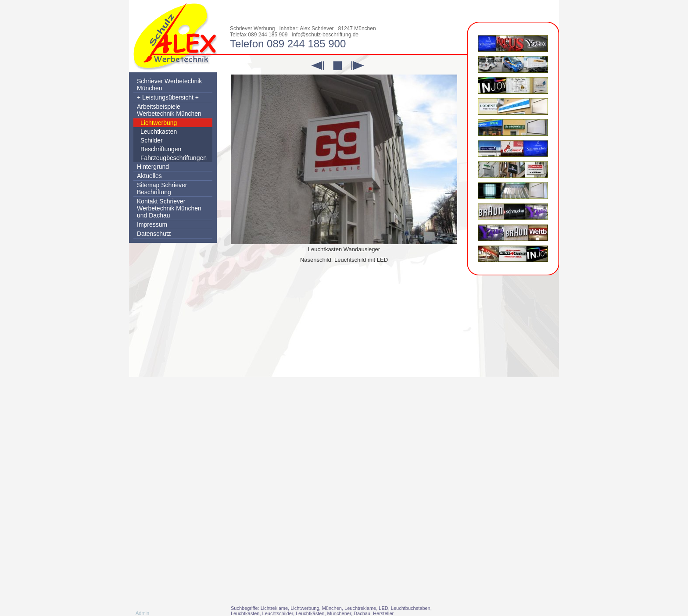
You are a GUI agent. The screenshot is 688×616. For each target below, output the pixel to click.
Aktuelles (149, 176)
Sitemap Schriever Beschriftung (162, 189)
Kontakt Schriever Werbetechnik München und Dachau (169, 208)
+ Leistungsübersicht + (168, 97)
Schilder (152, 140)
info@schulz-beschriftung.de (325, 35)
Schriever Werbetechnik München (169, 85)
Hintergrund (153, 167)
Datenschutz (154, 234)
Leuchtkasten (159, 132)
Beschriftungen (161, 149)
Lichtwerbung (159, 123)
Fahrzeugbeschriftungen (174, 158)
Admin (142, 613)
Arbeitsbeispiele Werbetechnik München (169, 110)
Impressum (152, 224)
